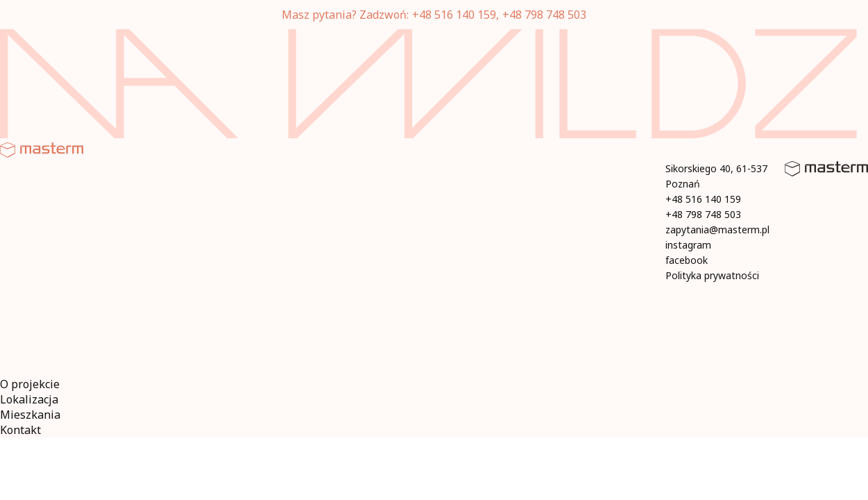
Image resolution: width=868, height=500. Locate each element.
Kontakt (20, 430)
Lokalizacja (29, 399)
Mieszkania (30, 415)
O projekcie (30, 384)
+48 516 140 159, (456, 15)
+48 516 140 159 (703, 199)
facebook (687, 260)
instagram (688, 245)
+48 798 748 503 (544, 15)
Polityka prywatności (712, 275)
